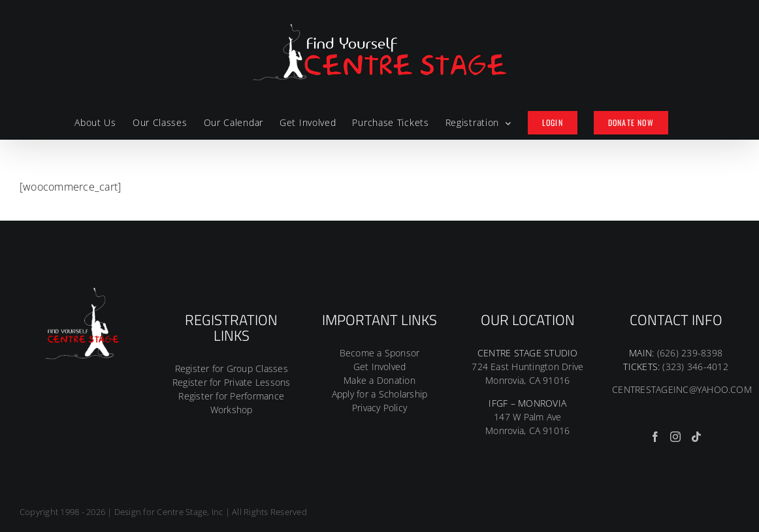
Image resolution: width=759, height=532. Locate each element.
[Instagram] (675, 437)
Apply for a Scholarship (380, 394)
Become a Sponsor (380, 353)
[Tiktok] (696, 437)
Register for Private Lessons (232, 382)
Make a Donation (379, 380)
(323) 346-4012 (695, 367)
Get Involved (380, 367)
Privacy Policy (379, 408)
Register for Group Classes (232, 368)
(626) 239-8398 (690, 353)
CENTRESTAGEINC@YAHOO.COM (682, 389)
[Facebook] (655, 437)
